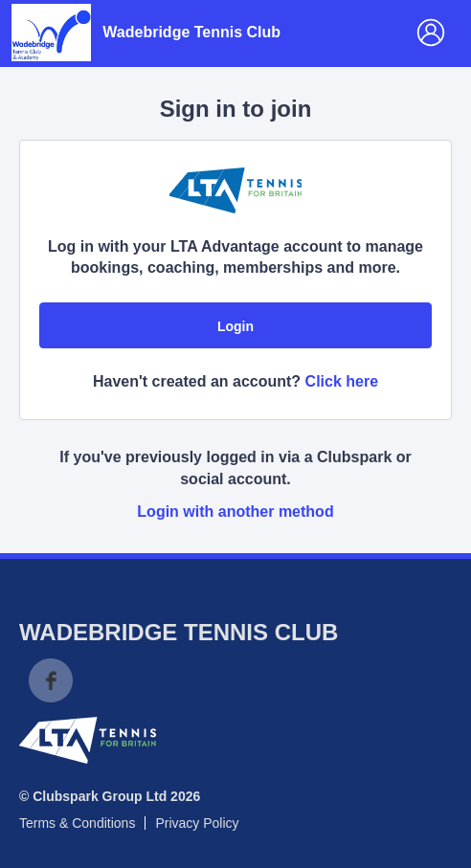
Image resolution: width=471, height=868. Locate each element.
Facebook (51, 680)
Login (235, 326)
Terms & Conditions (77, 823)
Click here (342, 381)
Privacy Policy (197, 823)
